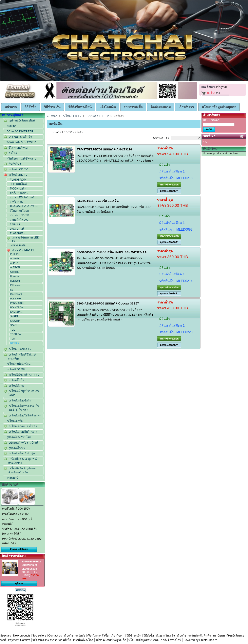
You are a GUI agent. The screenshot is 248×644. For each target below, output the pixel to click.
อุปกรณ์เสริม (17, 233)
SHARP (14, 316)
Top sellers (39, 635)
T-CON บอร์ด (18, 188)
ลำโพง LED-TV (19, 215)
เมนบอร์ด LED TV (23, 250)
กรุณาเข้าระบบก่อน (169, 185)
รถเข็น (208, 136)
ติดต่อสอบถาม (161, 107)
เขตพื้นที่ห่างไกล (83, 640)
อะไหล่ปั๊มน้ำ (16, 380)
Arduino (11, 126)
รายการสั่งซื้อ (133, 107)
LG (12, 290)
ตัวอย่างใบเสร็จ (165, 635)
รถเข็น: (211, 93)
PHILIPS (15, 254)
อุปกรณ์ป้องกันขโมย (19, 437)
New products (22, 635)
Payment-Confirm (19, 640)
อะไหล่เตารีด (15, 421)
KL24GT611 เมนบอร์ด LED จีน (98, 201)
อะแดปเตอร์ (17, 229)
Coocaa (14, 272)
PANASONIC (17, 303)
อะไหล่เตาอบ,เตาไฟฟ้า (23, 426)
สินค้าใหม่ (210, 149)
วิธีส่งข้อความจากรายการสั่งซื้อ (52, 640)
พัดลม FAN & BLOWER (21, 142)
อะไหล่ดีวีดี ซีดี (16, 369)
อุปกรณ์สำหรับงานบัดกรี (23, 443)
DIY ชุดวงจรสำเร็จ (20, 137)
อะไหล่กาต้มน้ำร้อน (18, 364)
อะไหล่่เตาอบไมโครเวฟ (23, 432)
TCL (12, 330)
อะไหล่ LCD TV (18, 169)
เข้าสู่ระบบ (222, 87)
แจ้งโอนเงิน (108, 107)
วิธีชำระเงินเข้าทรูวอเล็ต (111, 640)
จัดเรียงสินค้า (161, 138)
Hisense (14, 276)
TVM (13, 339)
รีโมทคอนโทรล (18, 148)
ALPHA (14, 263)
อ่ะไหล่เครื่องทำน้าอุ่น (22, 453)
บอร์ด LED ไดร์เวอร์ (22, 197)
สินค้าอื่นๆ (15, 164)
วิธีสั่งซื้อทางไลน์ (80, 107)
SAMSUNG (16, 312)
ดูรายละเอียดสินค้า (169, 191)
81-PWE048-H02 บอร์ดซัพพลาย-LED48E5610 (31, 565)
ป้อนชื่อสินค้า (211, 120)
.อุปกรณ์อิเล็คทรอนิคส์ (22, 120)
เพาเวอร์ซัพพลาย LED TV (25, 239)
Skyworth (15, 321)
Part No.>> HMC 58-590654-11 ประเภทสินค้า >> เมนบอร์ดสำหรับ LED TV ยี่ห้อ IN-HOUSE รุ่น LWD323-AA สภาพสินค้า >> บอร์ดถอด (114, 263)
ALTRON (15, 267)
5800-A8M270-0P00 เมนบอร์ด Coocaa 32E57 (108, 303)
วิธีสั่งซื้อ (31, 107)
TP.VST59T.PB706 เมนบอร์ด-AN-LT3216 (104, 149)
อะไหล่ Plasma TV (20, 349)
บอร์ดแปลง (17, 202)
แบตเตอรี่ (12, 478)
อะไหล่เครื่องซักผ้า (20, 400)
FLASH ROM (18, 180)
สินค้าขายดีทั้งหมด (19, 549)
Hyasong (15, 281)
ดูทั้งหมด (19, 583)
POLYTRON (17, 308)
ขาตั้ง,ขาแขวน (19, 193)
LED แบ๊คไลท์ (18, 184)
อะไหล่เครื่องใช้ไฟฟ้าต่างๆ (25, 415)
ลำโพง (13, 153)
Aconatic (15, 259)
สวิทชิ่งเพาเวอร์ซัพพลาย (21, 159)
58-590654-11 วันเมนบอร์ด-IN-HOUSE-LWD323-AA (112, 252)
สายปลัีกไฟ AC (19, 220)
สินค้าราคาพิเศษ (14, 556)
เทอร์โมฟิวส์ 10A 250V (16, 509)
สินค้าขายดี (10, 485)
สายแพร (15, 224)
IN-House (15, 285)
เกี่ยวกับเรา (186, 107)
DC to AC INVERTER (20, 131)
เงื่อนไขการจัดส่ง (75, 635)
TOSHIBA (15, 334)
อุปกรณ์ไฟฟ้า (17, 448)
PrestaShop (207, 640)
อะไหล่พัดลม (16, 386)
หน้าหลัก (52, 116)
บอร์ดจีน (15, 343)
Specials (6, 635)
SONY (14, 325)
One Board (16, 294)
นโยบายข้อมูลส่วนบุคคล (219, 107)
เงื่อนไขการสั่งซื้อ (98, 635)
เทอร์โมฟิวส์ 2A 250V (15, 514)
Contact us (55, 635)
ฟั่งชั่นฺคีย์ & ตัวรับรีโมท (24, 206)
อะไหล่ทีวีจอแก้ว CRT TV (24, 375)
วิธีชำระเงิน (52, 107)
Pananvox (15, 299)
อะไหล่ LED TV (18, 175)
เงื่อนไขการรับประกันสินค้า (194, 635)
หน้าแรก (11, 107)
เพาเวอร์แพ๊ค (18, 245)
